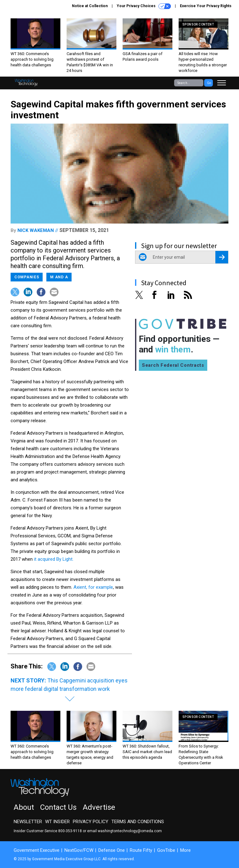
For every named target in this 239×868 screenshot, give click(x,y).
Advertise (99, 807)
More (185, 850)
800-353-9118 (70, 831)
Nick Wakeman (36, 230)
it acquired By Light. (54, 559)
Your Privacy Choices (144, 6)
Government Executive (37, 850)
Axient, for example (93, 587)
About (24, 807)
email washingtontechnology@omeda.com (124, 831)
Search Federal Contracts (173, 365)
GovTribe (166, 850)
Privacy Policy (91, 822)
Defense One (112, 850)
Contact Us (58, 807)
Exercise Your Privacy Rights (206, 6)
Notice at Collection (90, 6)
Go (209, 83)
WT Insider (57, 822)
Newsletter (28, 822)
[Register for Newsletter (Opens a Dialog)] (222, 257)
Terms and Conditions (138, 822)
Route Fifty (141, 850)
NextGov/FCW (79, 850)
